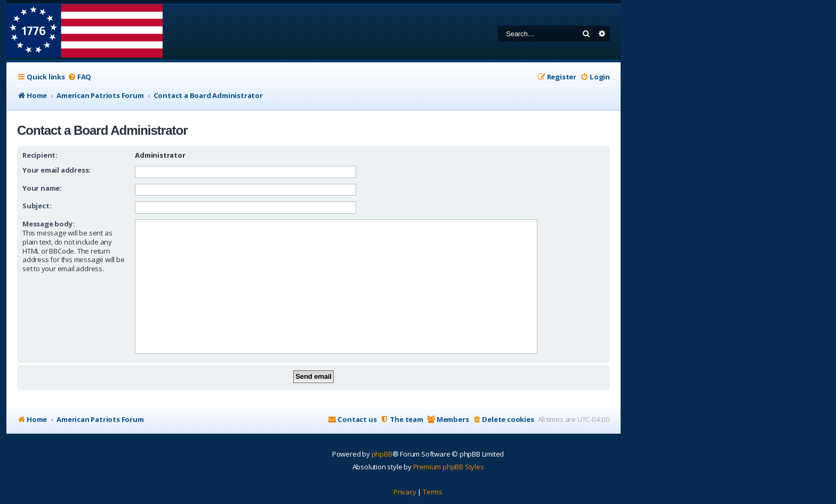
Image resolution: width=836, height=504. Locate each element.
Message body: (49, 224)
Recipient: (40, 155)
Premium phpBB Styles (449, 467)
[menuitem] (79, 77)
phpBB (382, 454)
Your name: (42, 188)
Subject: (37, 206)
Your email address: (57, 170)
